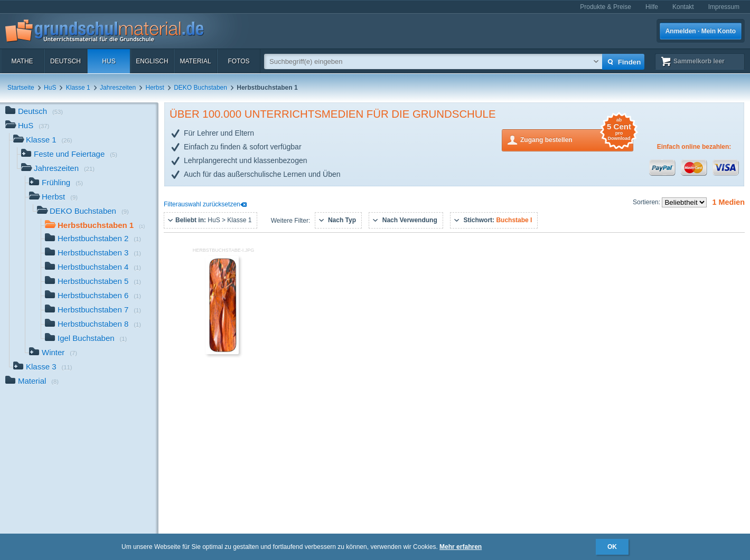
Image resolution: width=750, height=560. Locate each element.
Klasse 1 (78, 88)
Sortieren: (647, 202)
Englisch (152, 61)
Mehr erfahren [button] (461, 547)
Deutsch (65, 61)
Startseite (21, 88)
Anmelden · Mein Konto (701, 31)
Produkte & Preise (606, 7)
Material (195, 61)
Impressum (724, 7)
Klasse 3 (43, 368)
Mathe (22, 61)
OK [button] (612, 547)
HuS (109, 61)
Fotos (238, 61)
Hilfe (652, 7)
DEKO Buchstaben (200, 88)
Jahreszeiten (118, 88)
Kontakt (683, 7)
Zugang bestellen (577, 139)
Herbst (155, 88)
